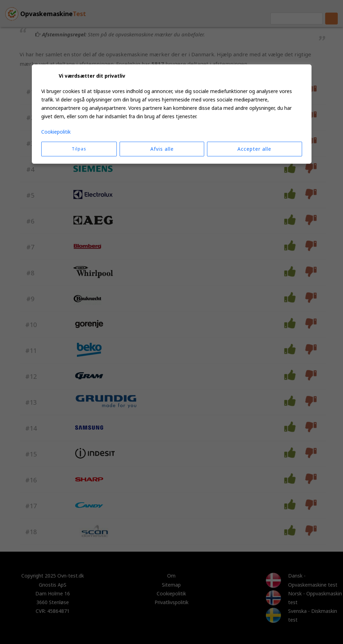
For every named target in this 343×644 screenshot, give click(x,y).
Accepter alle (254, 149)
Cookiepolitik (56, 132)
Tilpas (79, 149)
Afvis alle (162, 149)
